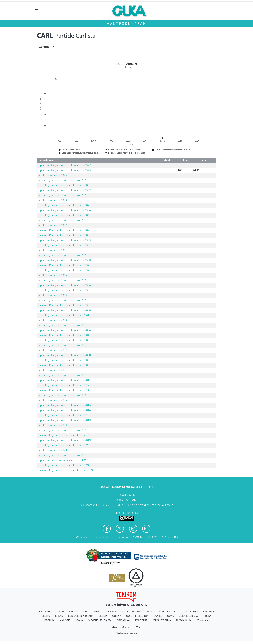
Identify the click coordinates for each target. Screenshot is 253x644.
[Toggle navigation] (37, 11)
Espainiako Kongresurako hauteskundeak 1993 (64, 260)
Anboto (111, 612)
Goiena (117, 616)
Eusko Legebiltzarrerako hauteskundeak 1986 (63, 215)
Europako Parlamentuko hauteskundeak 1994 (63, 265)
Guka (171, 616)
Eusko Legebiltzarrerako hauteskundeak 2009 (63, 360)
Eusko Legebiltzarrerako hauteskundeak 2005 (63, 340)
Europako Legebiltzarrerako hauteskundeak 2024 (65, 470)
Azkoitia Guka (189, 612)
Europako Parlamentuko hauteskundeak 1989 (63, 235)
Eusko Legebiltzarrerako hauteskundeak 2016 (63, 415)
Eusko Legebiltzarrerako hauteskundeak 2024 (63, 465)
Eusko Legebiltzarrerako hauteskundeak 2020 (63, 445)
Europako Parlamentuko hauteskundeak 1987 (63, 230)
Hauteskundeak (126, 23)
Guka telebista (188, 616)
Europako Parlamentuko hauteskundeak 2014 (63, 390)
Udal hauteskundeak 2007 (52, 350)
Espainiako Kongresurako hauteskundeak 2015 (64, 405)
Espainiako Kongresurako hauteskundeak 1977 (64, 165)
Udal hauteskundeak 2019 (52, 425)
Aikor (60, 612)
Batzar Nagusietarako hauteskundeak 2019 (62, 430)
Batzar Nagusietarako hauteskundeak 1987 (62, 220)
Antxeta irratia (131, 612)
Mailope (65, 620)
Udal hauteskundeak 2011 (52, 370)
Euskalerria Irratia (81, 616)
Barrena (208, 612)
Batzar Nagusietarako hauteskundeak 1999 (62, 300)
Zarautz (47, 47)
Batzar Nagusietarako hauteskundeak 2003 (62, 325)
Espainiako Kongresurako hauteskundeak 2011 (64, 380)
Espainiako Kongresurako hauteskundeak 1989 (64, 240)
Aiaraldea (45, 612)
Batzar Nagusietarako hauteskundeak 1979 (62, 180)
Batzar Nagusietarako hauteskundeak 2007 (62, 345)
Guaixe (158, 616)
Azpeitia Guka (167, 612)
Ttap (139, 627)
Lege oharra (100, 537)
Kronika (49, 620)
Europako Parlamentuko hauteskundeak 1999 (63, 305)
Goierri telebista (137, 616)
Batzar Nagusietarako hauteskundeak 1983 (62, 195)
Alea (85, 612)
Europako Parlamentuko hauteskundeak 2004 (63, 335)
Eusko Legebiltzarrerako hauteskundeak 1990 (63, 245)
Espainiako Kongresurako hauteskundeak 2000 (64, 310)
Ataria (149, 612)
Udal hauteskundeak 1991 (52, 250)
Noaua (79, 620)
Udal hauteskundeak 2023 (52, 450)
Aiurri (73, 612)
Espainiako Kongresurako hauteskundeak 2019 (64, 420)
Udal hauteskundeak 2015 (52, 400)
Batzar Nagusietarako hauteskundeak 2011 (62, 375)
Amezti (97, 612)
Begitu (46, 616)
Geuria (103, 616)
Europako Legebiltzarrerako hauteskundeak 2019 (65, 435)
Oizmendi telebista (100, 620)
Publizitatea (120, 537)
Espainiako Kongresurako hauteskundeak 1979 (64, 170)
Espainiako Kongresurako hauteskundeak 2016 (64, 410)
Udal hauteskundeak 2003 (52, 320)
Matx (114, 627)
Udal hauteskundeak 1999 (52, 295)
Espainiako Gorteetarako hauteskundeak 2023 (64, 460)
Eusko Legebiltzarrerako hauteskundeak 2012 (63, 385)
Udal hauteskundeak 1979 (52, 175)
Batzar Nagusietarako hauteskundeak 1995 (62, 280)
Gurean (127, 627)
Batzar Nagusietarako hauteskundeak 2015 (62, 395)
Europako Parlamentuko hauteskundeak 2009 (63, 365)
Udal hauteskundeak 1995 (52, 275)
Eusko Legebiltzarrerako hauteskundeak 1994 (63, 270)
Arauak (137, 537)
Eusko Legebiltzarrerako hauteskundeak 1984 (63, 205)
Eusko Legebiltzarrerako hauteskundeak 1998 (63, 290)
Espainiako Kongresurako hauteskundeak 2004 (64, 330)
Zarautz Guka (162, 620)
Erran (59, 616)
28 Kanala (203, 620)
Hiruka (207, 616)
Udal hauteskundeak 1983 (52, 200)
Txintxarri (142, 620)
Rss (176, 537)
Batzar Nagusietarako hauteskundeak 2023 (62, 455)
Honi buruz (81, 537)
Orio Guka (123, 620)
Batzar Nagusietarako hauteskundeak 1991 (62, 255)
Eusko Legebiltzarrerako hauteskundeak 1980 (63, 185)
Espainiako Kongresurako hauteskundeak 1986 (64, 210)
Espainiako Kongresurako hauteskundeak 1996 (64, 285)
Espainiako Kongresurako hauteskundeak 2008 (64, 355)
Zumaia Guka (184, 620)
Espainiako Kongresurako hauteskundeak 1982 (64, 190)
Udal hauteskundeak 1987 (52, 225)
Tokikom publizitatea (126, 633)
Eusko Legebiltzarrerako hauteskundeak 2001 (63, 315)
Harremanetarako (158, 537)
